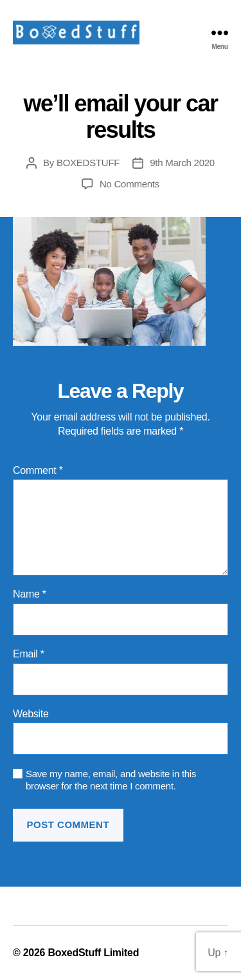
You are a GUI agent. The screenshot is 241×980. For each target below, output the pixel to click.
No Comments (129, 184)
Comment (38, 470)
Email (29, 654)
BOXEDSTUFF (88, 163)
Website (31, 714)
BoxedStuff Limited (93, 953)
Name (30, 594)
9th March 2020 (182, 163)
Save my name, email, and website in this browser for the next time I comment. (111, 780)
